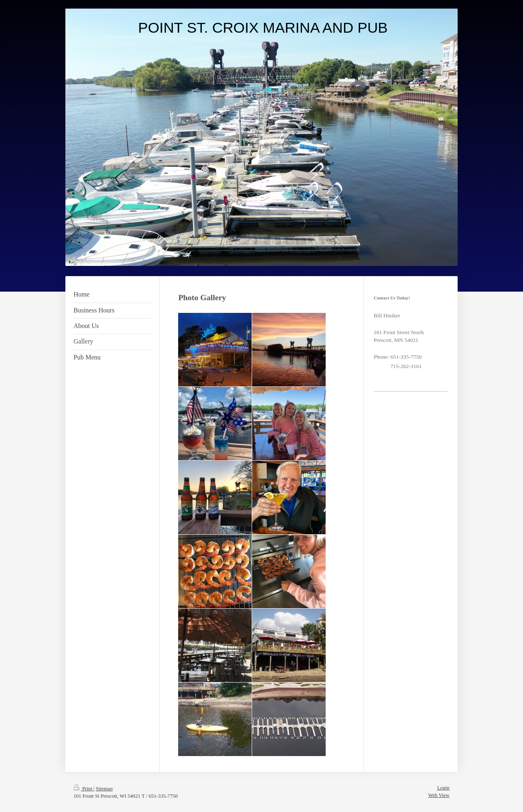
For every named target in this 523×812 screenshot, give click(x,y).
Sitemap (104, 789)
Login (443, 788)
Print (84, 789)
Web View (439, 795)
